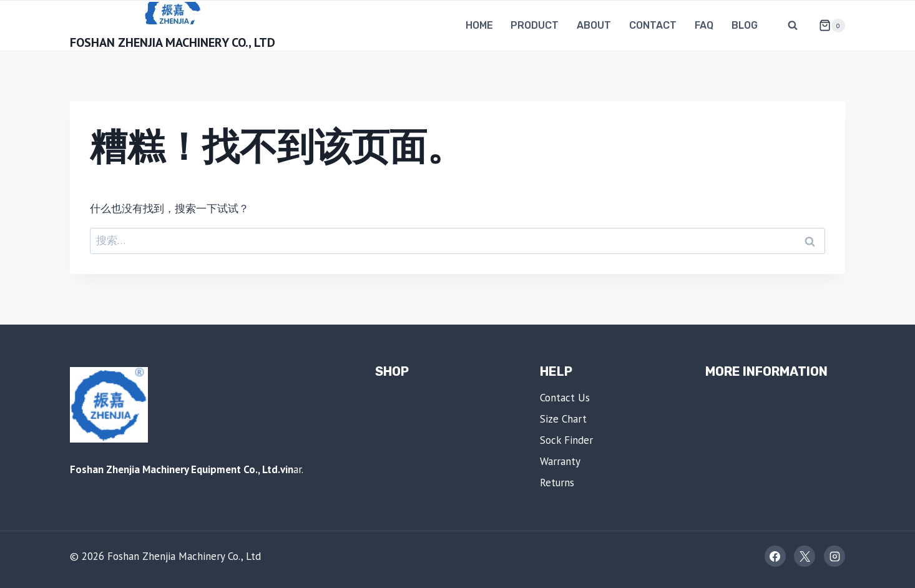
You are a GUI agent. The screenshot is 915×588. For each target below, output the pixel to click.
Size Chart (563, 419)
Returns (557, 483)
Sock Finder (566, 440)
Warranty (560, 461)
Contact (653, 25)
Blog (745, 25)
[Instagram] (834, 556)
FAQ (704, 25)
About (594, 25)
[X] (805, 556)
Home (479, 25)
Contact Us (565, 398)
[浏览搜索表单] (793, 26)
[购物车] (827, 26)
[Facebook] (775, 556)
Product (535, 25)
